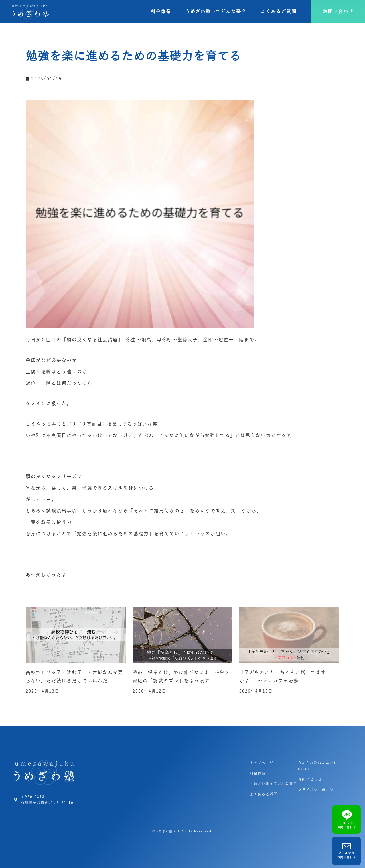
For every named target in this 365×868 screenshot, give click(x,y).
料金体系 (161, 11)
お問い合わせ (310, 779)
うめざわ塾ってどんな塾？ (216, 11)
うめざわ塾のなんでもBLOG (318, 766)
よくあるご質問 (279, 11)
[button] (338, 12)
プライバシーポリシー (318, 790)
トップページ (262, 763)
